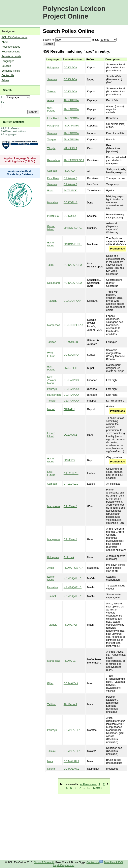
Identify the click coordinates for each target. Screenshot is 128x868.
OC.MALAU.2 (71, 761)
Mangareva (54, 539)
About (5, 42)
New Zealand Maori (52, 380)
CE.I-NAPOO (71, 380)
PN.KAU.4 (69, 171)
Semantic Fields (11, 71)
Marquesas (54, 325)
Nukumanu (54, 283)
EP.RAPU (69, 409)
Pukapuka (53, 67)
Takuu (51, 265)
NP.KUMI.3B (71, 342)
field (97, 40)
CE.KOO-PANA (72, 301)
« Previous (89, 784)
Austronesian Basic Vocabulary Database (20, 173)
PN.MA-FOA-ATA (73, 568)
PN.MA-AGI (70, 625)
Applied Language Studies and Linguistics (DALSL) (20, 160)
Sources (6, 66)
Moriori (51, 409)
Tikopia (51, 148)
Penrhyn (52, 389)
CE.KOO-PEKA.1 (74, 325)
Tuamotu (52, 301)
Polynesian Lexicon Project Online (74, 12)
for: (3, 102)
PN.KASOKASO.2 (74, 160)
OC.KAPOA (70, 67)
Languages (8, 61)
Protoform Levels (11, 56)
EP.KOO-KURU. (73, 228)
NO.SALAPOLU (73, 265)
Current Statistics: (14, 122)
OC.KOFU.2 (71, 202)
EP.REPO (69, 460)
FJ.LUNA (69, 557)
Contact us (95, 862)
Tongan (52, 139)
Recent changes (11, 47)
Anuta (51, 100)
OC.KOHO (70, 216)
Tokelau (52, 91)
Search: (8, 90)
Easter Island (51, 228)
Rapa (50, 190)
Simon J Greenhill (44, 862)
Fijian (50, 683)
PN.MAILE (70, 661)
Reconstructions (11, 52)
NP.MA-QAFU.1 (73, 578)
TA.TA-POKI (71, 190)
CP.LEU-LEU (71, 473)
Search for (49, 40)
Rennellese (54, 160)
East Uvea (53, 118)
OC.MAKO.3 (71, 683)
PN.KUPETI (70, 368)
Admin (5, 80)
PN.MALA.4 (70, 704)
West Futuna (51, 355)
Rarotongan (54, 395)
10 (89, 788)
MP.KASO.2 (70, 148)
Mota (50, 761)
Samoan (52, 79)
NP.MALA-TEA (72, 730)
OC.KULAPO (71, 355)
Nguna (51, 769)
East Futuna (51, 109)
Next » (98, 788)
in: (3, 97)
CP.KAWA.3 (70, 178)
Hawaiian (53, 202)
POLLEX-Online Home (14, 37)
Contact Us (8, 75)
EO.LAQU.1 (70, 435)
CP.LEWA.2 (70, 506)
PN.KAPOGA (71, 100)
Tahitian (52, 342)
